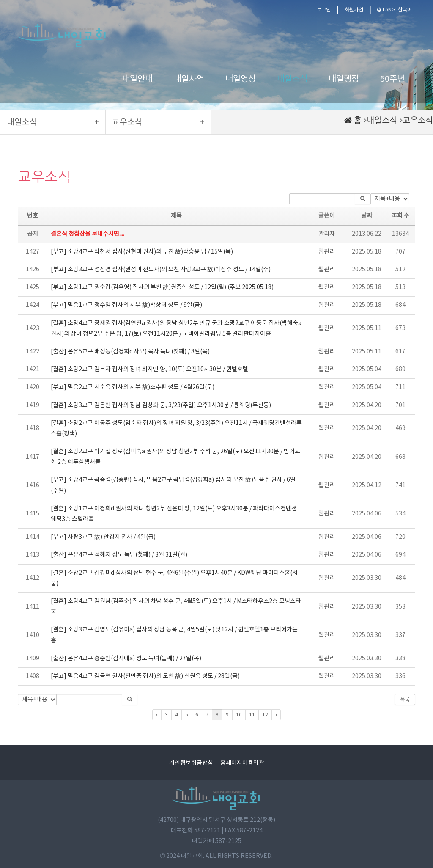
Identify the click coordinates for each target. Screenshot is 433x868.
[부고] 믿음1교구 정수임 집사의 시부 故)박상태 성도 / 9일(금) (126, 305)
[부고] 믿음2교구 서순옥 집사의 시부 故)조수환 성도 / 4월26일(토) (133, 387)
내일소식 (292, 79)
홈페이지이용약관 (242, 763)
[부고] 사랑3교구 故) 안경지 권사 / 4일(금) (103, 537)
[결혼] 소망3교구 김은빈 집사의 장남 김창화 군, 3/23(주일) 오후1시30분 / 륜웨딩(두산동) (161, 405)
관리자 (327, 234)
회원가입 (354, 10)
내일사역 (189, 79)
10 (239, 715)
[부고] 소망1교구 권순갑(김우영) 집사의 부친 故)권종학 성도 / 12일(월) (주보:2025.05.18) (162, 287)
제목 (176, 216)
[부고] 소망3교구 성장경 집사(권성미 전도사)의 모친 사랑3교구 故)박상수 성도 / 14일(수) (161, 270)
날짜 (367, 216)
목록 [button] (405, 700)
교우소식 (418, 120)
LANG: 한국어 (395, 10)
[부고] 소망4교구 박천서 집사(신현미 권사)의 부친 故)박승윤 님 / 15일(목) (142, 252)
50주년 (392, 79)
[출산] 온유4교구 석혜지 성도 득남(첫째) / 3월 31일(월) (119, 555)
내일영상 (241, 79)
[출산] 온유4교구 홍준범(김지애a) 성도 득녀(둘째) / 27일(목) (126, 659)
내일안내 (137, 79)
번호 (33, 216)
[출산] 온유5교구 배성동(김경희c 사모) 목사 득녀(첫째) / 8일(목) (130, 352)
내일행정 (344, 79)
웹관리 (327, 252)
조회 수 (400, 216)
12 (265, 715)
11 (252, 715)
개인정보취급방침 (191, 763)
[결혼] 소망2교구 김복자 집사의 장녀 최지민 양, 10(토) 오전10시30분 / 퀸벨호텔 (149, 369)
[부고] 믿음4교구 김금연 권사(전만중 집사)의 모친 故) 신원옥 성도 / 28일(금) (145, 676)
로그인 (324, 10)
